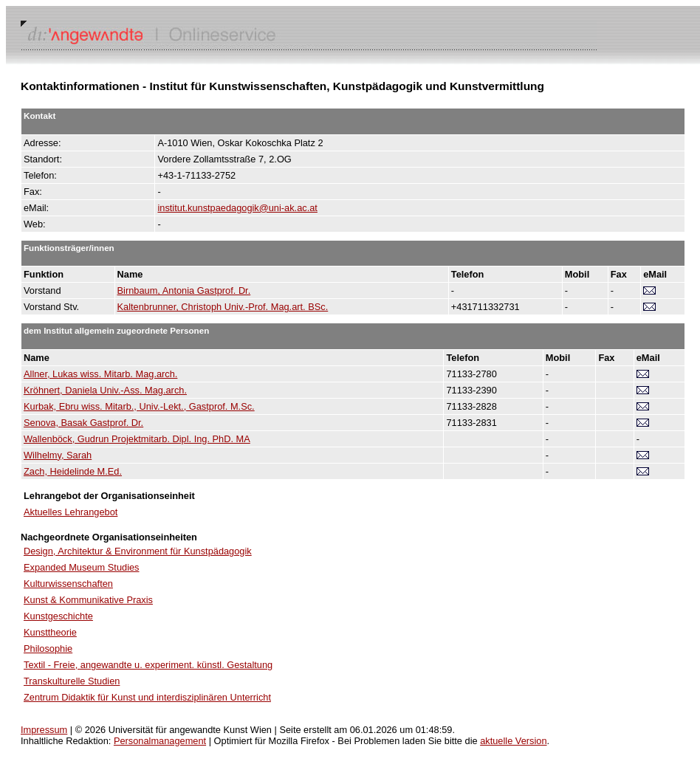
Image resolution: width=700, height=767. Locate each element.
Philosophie (48, 649)
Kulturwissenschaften (68, 584)
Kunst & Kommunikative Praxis (88, 600)
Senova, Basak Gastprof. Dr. (83, 423)
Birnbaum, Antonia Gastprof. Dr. (184, 290)
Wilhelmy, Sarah (58, 455)
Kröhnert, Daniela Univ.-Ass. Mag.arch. (105, 390)
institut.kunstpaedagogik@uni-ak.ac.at (237, 208)
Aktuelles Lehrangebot (71, 512)
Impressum (44, 730)
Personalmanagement (160, 741)
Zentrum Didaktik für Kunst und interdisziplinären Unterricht (147, 697)
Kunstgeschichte (58, 616)
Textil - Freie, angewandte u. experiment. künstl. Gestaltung (148, 665)
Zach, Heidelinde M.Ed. (73, 471)
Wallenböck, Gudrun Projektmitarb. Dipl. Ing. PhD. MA (137, 439)
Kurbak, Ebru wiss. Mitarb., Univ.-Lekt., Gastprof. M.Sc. (139, 406)
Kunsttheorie (50, 632)
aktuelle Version (513, 741)
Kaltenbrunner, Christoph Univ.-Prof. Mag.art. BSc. (223, 307)
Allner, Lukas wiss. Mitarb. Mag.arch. (100, 374)
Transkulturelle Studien (72, 681)
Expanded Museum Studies (82, 567)
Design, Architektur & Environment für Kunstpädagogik (138, 551)
